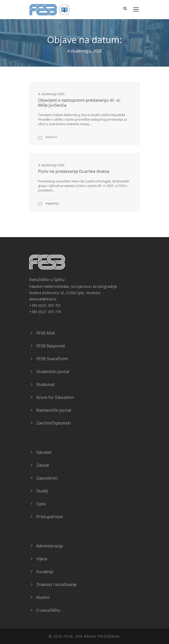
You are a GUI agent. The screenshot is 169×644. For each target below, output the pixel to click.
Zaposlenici (47, 478)
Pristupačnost (50, 517)
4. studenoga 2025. (52, 94)
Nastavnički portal (54, 410)
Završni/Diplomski (54, 423)
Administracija (49, 546)
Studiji (42, 491)
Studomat (45, 384)
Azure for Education (55, 397)
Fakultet (44, 452)
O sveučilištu (48, 610)
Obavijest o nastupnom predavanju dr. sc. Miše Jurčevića (80, 103)
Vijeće (42, 559)
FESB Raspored (50, 346)
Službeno (51, 137)
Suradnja (45, 572)
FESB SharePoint (52, 359)
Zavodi (43, 465)
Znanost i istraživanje (57, 584)
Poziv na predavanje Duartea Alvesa (74, 171)
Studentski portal (53, 372)
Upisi (41, 504)
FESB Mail (45, 333)
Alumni (43, 597)
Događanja (52, 203)
